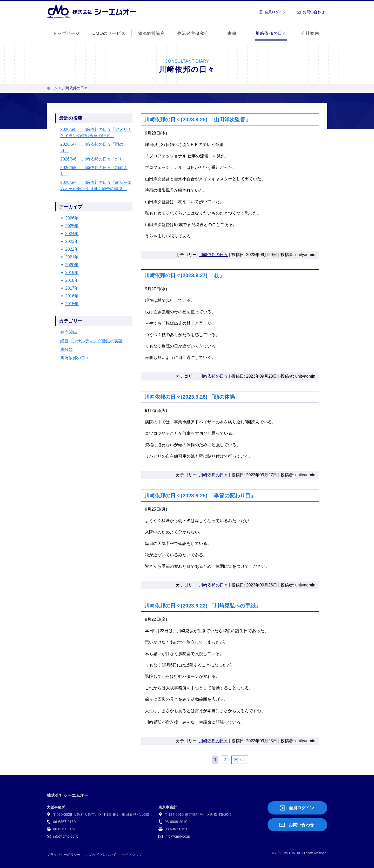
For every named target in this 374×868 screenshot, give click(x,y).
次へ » (240, 760)
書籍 (232, 33)
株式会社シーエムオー (92, 12)
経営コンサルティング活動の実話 (91, 341)
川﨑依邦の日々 (271, 33)
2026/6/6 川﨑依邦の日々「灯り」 (94, 159)
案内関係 (69, 332)
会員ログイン (275, 12)
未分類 (66, 349)
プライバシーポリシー (64, 855)
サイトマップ (132, 855)
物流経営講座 (151, 33)
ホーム (52, 88)
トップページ (66, 33)
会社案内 (310, 33)
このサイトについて (101, 855)
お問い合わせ (314, 12)
